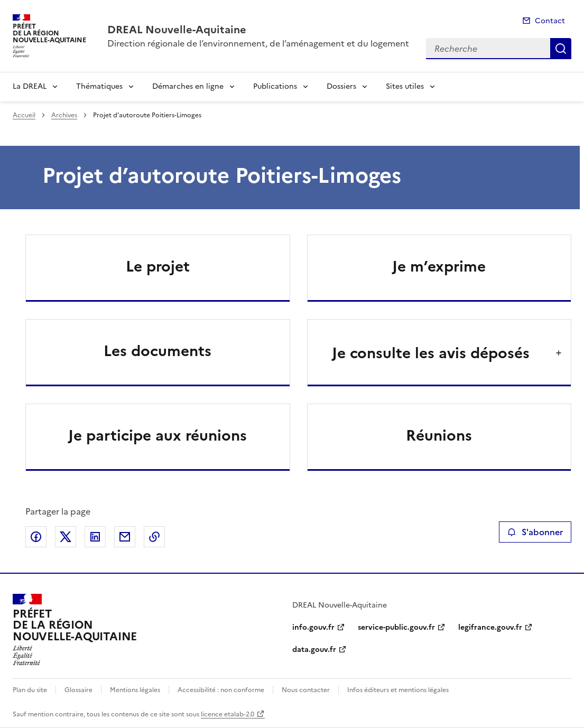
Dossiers (341, 86)
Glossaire (78, 690)
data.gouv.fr (314, 650)
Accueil (24, 115)
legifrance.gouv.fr (490, 627)
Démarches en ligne (188, 86)
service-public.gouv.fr (396, 627)
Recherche (561, 49)
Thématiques (99, 86)
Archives (64, 115)
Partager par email (125, 537)
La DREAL (30, 86)
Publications (275, 86)
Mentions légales (135, 690)
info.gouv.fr (313, 627)
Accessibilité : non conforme (221, 690)
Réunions (439, 435)
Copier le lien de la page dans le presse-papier (154, 537)
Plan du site (30, 690)
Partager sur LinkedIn (95, 537)
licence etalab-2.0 (228, 714)
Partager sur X (66, 537)
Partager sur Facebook (36, 537)
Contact (550, 21)
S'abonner (535, 532)
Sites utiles (405, 86)
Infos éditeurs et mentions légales (398, 690)
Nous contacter (306, 690)
